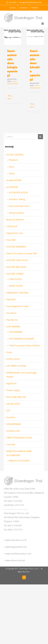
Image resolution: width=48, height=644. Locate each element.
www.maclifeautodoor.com (18, 570)
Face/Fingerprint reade (18, 323)
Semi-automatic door (13, 83)
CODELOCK (12, 243)
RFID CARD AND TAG (16, 414)
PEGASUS (13, 177)
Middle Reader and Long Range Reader (22, 391)
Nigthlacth (12, 400)
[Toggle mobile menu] (43, 24)
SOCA (11, 183)
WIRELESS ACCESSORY (19, 477)
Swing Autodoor (16, 229)
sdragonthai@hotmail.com (31, 2)
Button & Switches (15, 236)
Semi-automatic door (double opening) (33, 71)
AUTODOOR (12, 204)
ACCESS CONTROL (15, 171)
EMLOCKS (11, 316)
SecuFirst (11, 434)
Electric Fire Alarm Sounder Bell (22, 270)
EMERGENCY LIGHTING (17, 309)
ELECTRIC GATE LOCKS (17, 277)
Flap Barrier (12, 336)
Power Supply (13, 407)
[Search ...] (21, 153)
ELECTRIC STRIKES (15, 290)
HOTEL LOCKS (13, 376)
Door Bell (11, 256)
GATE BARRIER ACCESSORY (21, 355)
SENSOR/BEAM (14, 441)
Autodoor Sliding (17, 216)
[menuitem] (13, 8)
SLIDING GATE (13, 447)
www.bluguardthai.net (16, 563)
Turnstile (11, 461)
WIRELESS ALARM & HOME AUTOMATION (19, 470)
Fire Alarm (11, 330)
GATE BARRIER (13, 343)
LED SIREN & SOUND (16, 382)
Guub (9, 369)
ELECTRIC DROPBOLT (17, 263)
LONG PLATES (15, 296)
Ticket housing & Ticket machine (24, 362)
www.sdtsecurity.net (15, 577)
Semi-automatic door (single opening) (12, 63)
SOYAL (12, 190)
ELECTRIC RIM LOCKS (16, 284)
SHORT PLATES (16, 302)
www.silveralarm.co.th (16, 557)
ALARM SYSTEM (14, 197)
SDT (8, 427)
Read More (9, 97)
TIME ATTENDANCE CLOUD (19, 454)
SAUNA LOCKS (13, 420)
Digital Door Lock (15, 250)
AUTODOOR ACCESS (18, 209)
